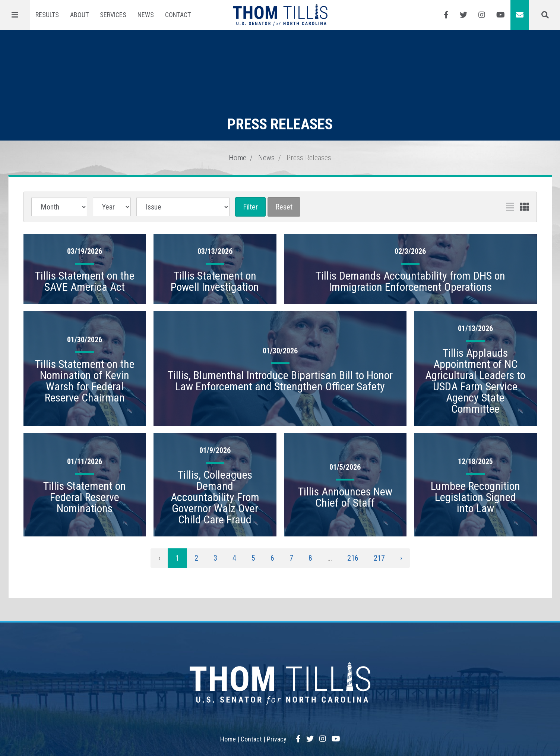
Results (47, 15)
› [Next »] (401, 558)
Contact (178, 15)
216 (353, 558)
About (79, 15)
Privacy (277, 739)
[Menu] (15, 15)
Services (113, 15)
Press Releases (309, 158)
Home (238, 158)
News (146, 15)
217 (379, 558)
